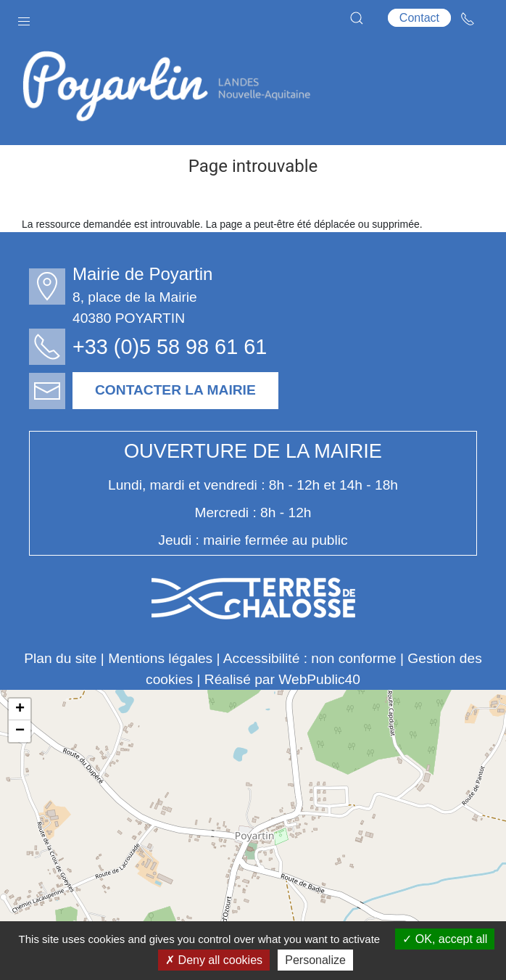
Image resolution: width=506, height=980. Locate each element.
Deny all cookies (214, 960)
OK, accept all (445, 939)
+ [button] (20, 709)
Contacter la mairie (175, 390)
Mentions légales (160, 658)
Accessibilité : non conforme (310, 658)
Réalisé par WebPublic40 (282, 679)
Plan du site (60, 658)
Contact (419, 18)
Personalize (315, 960)
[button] (24, 18)
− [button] (20, 731)
